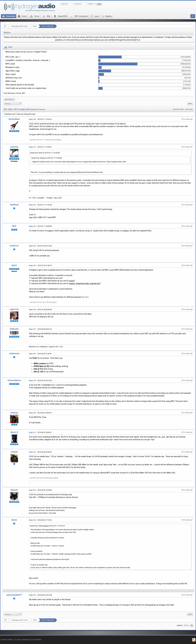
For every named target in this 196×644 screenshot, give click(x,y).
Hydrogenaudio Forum (19, 26)
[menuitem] (9, 99)
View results (9, 99)
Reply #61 (32, 432)
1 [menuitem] (14, 104)
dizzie (14, 520)
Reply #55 (32, 266)
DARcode (14, 329)
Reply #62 (32, 452)
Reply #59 (32, 381)
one (89, 270)
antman (14, 413)
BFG (14, 226)
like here (85, 297)
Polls (35, 26)
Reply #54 (32, 246)
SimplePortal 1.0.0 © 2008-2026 (32, 640)
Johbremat (14, 353)
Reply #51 (32, 147)
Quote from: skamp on (47, 158)
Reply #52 (32, 205)
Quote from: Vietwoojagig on (48, 526)
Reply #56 (32, 310)
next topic (189, 109)
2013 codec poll (47, 26)
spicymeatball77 (14, 595)
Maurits (14, 490)
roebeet (14, 452)
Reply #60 (32, 413)
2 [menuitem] (17, 104)
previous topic (178, 109)
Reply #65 (32, 595)
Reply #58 (32, 354)
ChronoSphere (14, 380)
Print (190, 104)
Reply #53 (32, 226)
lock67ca (14, 246)
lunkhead (14, 205)
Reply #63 (32, 490)
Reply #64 (32, 520)
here (139, 40)
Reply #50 (32, 119)
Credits (19, 640)
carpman (14, 147)
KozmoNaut (14, 119)
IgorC (14, 265)
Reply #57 (32, 329)
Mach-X (14, 432)
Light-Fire (14, 309)
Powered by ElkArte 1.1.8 (8, 640)
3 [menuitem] (20, 104)
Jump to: (180, 625)
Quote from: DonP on (45, 153)
